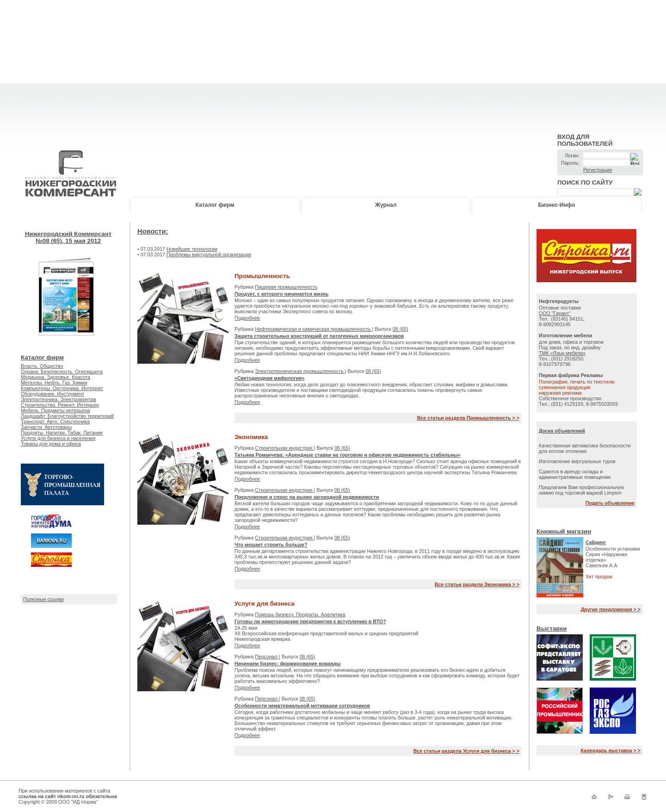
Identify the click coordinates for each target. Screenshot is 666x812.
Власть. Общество (42, 366)
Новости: (153, 231)
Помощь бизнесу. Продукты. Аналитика (300, 614)
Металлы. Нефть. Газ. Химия (54, 383)
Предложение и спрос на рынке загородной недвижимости (307, 497)
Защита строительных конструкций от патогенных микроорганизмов (319, 336)
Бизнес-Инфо (557, 205)
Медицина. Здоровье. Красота (55, 377)
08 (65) (401, 329)
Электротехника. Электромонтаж (59, 399)
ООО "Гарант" (555, 313)
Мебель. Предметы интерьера (55, 410)
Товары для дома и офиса (51, 444)
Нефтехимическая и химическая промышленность (313, 329)
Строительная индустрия (284, 448)
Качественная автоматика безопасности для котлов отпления (585, 448)
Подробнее (247, 318)
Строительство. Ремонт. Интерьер (60, 405)
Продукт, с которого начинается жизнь (281, 294)
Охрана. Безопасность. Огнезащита (62, 372)
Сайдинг (596, 542)
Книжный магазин (564, 531)
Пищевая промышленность (286, 287)
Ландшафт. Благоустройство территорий (67, 416)
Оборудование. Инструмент (52, 394)
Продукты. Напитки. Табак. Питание (62, 433)
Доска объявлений (562, 431)
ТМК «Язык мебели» (562, 353)
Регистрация (598, 170)
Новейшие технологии (192, 249)
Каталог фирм (215, 205)
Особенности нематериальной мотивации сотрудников (302, 706)
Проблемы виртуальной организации (209, 254)
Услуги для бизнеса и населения (58, 438)
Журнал (386, 205)
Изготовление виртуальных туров (577, 461)
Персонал (267, 657)
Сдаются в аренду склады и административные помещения (575, 474)
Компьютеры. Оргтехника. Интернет (62, 388)
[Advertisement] (333, 65)
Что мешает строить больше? (271, 545)
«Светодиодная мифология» (269, 378)
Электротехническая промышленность (300, 371)
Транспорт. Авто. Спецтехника (55, 421)
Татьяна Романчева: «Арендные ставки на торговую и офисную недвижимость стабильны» (348, 455)
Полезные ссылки (43, 599)
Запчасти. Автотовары (46, 427)
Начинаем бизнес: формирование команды (287, 663)
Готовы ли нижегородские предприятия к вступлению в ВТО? (310, 621)
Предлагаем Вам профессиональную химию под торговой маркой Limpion (581, 490)
